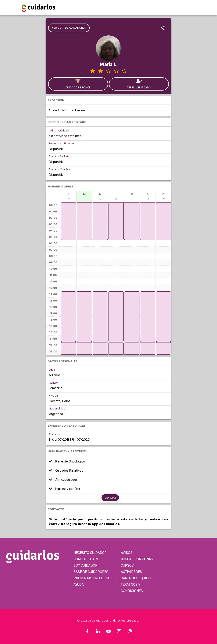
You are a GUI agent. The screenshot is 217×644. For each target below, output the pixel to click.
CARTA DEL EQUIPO (136, 578)
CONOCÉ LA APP (86, 559)
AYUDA (79, 585)
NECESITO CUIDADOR (90, 553)
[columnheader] (69, 197)
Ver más (110, 498)
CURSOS (127, 565)
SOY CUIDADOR (85, 565)
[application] (69, 221)
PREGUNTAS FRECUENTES (94, 578)
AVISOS (127, 553)
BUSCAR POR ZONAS (137, 559)
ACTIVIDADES (131, 572)
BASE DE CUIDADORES (91, 572)
